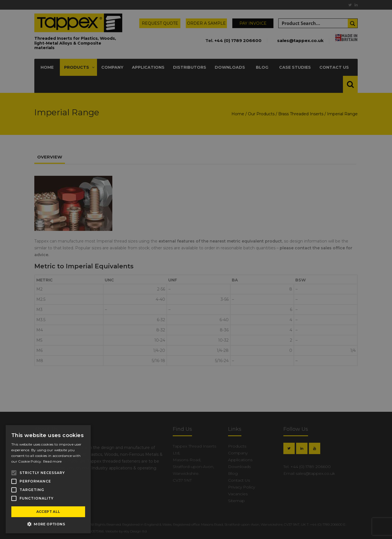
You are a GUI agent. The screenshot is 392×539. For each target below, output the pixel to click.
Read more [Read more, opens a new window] (52, 461)
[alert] (196, 269)
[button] (48, 524)
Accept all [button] (48, 512)
